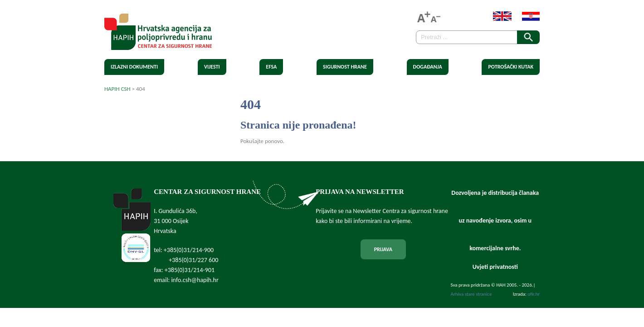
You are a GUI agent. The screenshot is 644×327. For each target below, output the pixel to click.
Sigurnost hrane (345, 67)
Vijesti (212, 67)
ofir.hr (534, 294)
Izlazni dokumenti (134, 67)
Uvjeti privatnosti (495, 267)
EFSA (271, 67)
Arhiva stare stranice (471, 294)
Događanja (428, 67)
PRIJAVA (383, 249)
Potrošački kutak (511, 67)
